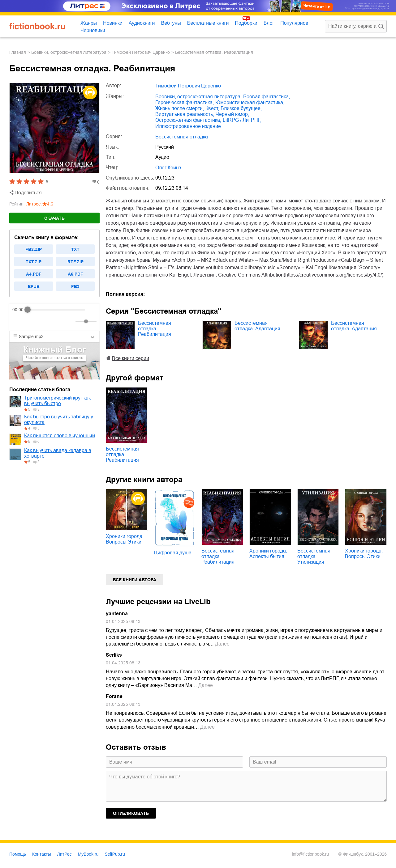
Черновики (93, 30)
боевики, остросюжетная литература (69, 52)
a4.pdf (34, 274)
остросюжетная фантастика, (188, 120)
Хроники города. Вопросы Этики (125, 539)
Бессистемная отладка (182, 137)
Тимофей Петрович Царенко (141, 52)
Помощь (18, 854)
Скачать (54, 218)
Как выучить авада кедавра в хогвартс (58, 453)
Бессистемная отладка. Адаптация (257, 326)
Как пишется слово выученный (60, 436)
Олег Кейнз (168, 168)
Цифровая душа (173, 553)
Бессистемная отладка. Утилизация (314, 556)
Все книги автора (135, 580)
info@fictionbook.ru (310, 854)
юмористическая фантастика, (250, 102)
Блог (269, 23)
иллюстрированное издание (188, 126)
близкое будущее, (241, 108)
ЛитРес (65, 854)
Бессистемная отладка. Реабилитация (155, 329)
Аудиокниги (142, 23)
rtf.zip (75, 262)
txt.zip (34, 262)
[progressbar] (56, 310)
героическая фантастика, (185, 102)
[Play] (32, 321)
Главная (18, 52)
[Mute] (70, 321)
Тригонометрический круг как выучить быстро (57, 401)
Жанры (89, 23)
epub (34, 286)
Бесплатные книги (208, 23)
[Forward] (46, 322)
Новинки (113, 23)
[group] (54, 317)
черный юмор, (232, 114)
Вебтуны (171, 23)
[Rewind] (19, 322)
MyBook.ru (88, 854)
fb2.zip (34, 249)
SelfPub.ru (115, 854)
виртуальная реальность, (185, 114)
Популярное (294, 23)
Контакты (41, 854)
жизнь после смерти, (180, 108)
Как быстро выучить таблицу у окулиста (59, 419)
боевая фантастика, (267, 97)
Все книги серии (131, 358)
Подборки (246, 23)
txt (75, 249)
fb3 (75, 286)
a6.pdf (75, 274)
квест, (212, 108)
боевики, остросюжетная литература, (198, 97)
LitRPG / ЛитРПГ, (242, 120)
